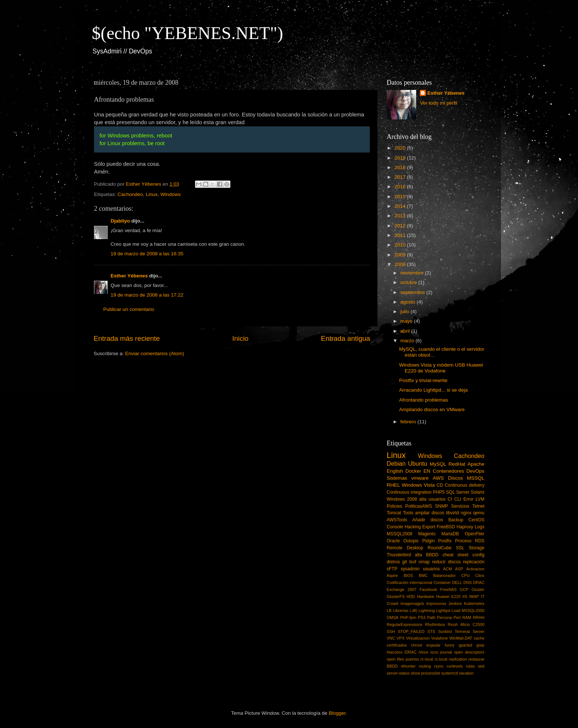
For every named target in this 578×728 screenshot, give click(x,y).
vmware (420, 478)
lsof (413, 562)
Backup (456, 520)
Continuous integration (409, 492)
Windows (170, 194)
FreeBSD (446, 527)
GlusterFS (396, 596)
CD (440, 485)
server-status (398, 673)
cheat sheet (455, 555)
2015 (401, 197)
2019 (401, 158)
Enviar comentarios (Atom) (155, 353)
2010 (401, 245)
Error (468, 499)
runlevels (455, 666)
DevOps (475, 471)
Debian (396, 463)
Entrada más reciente (127, 338)
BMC (423, 575)
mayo (407, 321)
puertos (412, 659)
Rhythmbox (435, 624)
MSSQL (476, 478)
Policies (394, 506)
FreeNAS (448, 589)
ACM (448, 569)
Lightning (427, 610)
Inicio (240, 338)
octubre (409, 282)
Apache (476, 464)
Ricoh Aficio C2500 (466, 624)
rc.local (441, 659)
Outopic (411, 541)
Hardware (426, 596)
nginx (466, 513)
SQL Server (458, 492)
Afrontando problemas (424, 400)
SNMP (441, 506)
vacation (466, 673)
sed (481, 666)
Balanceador (444, 575)
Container (442, 582)
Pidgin (428, 541)
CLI (458, 499)
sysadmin (410, 569)
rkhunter (408, 666)
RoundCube (440, 548)
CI (450, 499)
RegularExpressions (405, 624)
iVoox (424, 652)
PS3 (422, 617)
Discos (455, 478)
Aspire (392, 575)
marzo (408, 341)
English (395, 471)
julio (405, 311)
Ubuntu (418, 463)
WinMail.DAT (461, 638)
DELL (457, 582)
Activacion (475, 569)
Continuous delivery (464, 485)
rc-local (427, 659)
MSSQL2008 (400, 534)
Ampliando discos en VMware (432, 409)
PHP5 (439, 492)
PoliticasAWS (418, 506)
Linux (152, 194)
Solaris (478, 492)
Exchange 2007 (402, 589)
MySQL (438, 464)
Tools (408, 513)
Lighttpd (443, 610)
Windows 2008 (402, 499)
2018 (401, 167)
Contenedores (448, 471)
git (405, 562)
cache (479, 638)
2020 (401, 148)
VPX (401, 638)
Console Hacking (404, 527)
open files (395, 659)
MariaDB (450, 534)
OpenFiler (475, 534)
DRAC (479, 582)
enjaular (433, 645)
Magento (427, 534)
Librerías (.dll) (405, 610)
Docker (413, 471)
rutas (470, 666)
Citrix (480, 575)
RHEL (393, 485)
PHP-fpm (408, 617)
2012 (401, 226)
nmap (424, 562)
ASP (459, 569)
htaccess (395, 652)
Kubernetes (474, 603)
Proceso (463, 541)
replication (458, 659)
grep (480, 645)
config (478, 555)
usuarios (431, 569)
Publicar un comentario (129, 309)
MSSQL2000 (473, 610)
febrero (409, 422)
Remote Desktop (405, 548)
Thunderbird (399, 555)
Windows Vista (418, 485)
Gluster (478, 589)
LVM (480, 499)
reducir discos (446, 562)
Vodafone (439, 638)
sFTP (392, 569)
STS (431, 631)
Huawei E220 (448, 596)
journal (446, 652)
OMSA (393, 617)
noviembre (413, 273)
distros (393, 562)
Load (456, 610)
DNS (468, 582)
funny (449, 645)
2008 (401, 264)
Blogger (337, 713)
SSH (391, 631)
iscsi (434, 652)
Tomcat (394, 513)
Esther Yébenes (129, 276)
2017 (401, 177)
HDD (411, 596)
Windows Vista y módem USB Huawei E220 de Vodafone (441, 368)
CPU (465, 575)
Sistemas (397, 478)
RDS (480, 541)
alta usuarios (432, 499)
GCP (464, 589)
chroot (417, 645)
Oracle (393, 541)
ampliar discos (430, 513)
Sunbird (445, 631)
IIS (465, 596)
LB (389, 610)
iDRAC (410, 652)
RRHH (479, 617)
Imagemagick (412, 603)
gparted (465, 645)
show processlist (425, 673)
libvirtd (452, 513)
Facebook (428, 589)
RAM (467, 617)
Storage (477, 548)
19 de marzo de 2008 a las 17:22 (147, 295)
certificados (397, 645)
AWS (438, 478)
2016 (401, 187)
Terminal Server (470, 631)
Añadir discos (428, 520)
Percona (445, 617)
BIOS (408, 575)
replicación (474, 562)
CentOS (476, 520)
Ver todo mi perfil (438, 103)
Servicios (460, 506)
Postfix (445, 541)
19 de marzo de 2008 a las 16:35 (147, 254)
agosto (408, 302)
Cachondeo (130, 194)
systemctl (450, 673)
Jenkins (455, 603)
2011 (401, 235)
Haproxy (465, 527)
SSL (460, 548)
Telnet (478, 506)
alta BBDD (426, 555)
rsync (439, 666)
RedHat (457, 464)
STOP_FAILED (411, 631)
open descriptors (469, 652)
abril (406, 331)
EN (427, 471)
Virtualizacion (418, 638)
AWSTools (397, 520)
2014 (401, 206)
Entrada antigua (346, 338)
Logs (480, 527)
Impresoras (436, 603)
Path (431, 617)
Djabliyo (120, 221)
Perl (457, 617)
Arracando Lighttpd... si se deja (433, 390)
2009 (401, 255)
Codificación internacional (410, 582)
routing (425, 666)
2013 (401, 216)
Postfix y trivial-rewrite (423, 380)
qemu (479, 513)
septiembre (413, 292)
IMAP (474, 596)
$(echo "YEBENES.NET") (187, 33)
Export (429, 527)
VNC (391, 638)
